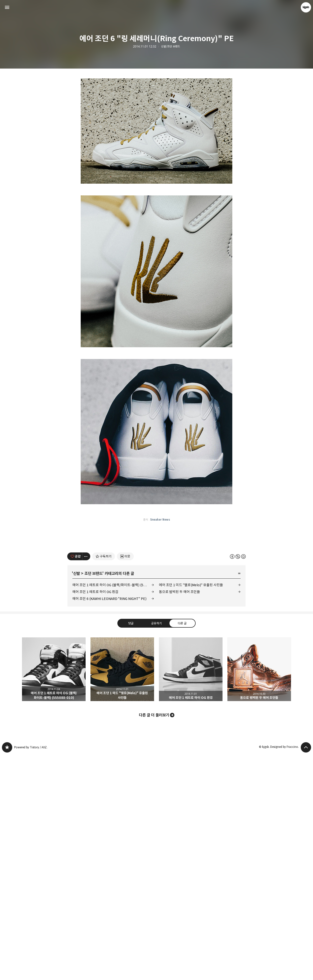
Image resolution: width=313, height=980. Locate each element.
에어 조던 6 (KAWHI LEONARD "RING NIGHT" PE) (109, 824)
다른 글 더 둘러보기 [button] (154, 940)
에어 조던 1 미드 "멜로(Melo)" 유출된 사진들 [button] (122, 895)
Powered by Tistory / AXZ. (31, 973)
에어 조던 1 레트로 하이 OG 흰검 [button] (191, 895)
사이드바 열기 (7, 7)
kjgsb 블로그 (7, 973)
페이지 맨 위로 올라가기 (306, 973)
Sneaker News (160, 676)
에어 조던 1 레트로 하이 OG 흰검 (95, 817)
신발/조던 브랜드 (171, 47)
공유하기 (156, 848)
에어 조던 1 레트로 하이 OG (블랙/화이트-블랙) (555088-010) (113, 810)
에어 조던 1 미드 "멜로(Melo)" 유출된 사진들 (191, 810)
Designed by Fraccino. (285, 972)
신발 (77, 799)
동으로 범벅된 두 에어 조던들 (179, 817)
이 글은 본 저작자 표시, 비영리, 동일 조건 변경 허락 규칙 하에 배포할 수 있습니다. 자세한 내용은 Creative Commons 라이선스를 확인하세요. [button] (238, 782)
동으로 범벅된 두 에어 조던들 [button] (259, 895)
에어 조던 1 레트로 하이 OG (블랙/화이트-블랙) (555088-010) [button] (54, 895)
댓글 (131, 848)
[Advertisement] (156, 115)
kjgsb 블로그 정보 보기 (306, 7)
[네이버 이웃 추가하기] (125, 782)
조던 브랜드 (93, 799)
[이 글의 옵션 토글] (86, 782)
